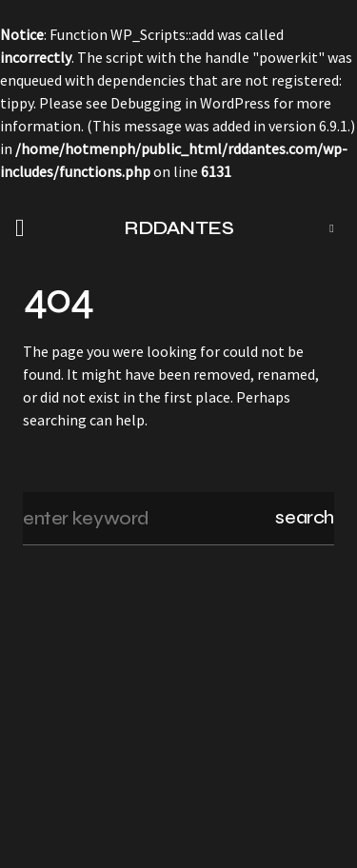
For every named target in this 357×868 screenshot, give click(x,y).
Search (305, 517)
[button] (26, 228)
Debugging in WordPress (190, 103)
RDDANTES (178, 228)
